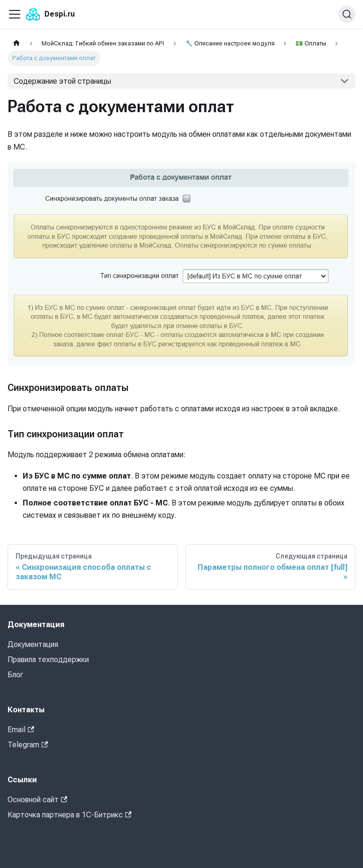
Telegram (28, 745)
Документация (33, 644)
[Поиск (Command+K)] (347, 14)
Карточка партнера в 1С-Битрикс (69, 815)
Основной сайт (37, 800)
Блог (15, 675)
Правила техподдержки (48, 660)
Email (21, 730)
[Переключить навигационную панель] (15, 14)
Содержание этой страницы (62, 81)
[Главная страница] (17, 43)
